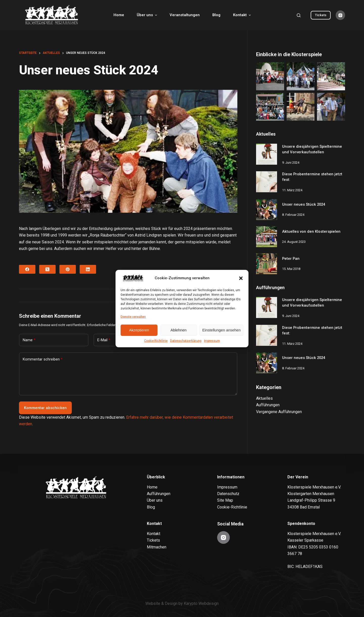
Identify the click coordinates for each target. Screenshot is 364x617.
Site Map (225, 500)
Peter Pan (291, 259)
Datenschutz (228, 494)
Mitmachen (157, 547)
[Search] (299, 15)
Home (152, 487)
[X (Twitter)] (47, 269)
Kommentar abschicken (45, 408)
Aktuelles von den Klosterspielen (311, 231)
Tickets (321, 15)
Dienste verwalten (133, 317)
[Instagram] (340, 15)
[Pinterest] (68, 269)
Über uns (155, 500)
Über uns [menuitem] (147, 15)
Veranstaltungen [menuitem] (185, 15)
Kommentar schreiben (43, 359)
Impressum (212, 341)
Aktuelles (264, 398)
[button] (241, 278)
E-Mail (104, 340)
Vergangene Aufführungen (279, 412)
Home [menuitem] (119, 15)
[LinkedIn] (88, 269)
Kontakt (154, 534)
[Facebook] (27, 269)
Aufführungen (268, 405)
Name (29, 340)
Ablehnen (178, 330)
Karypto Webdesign (201, 603)
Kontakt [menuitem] (243, 15)
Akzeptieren (139, 330)
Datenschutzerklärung (186, 341)
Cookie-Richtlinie (156, 341)
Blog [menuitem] (216, 15)
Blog (151, 507)
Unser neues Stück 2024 (304, 204)
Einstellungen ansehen (221, 330)
